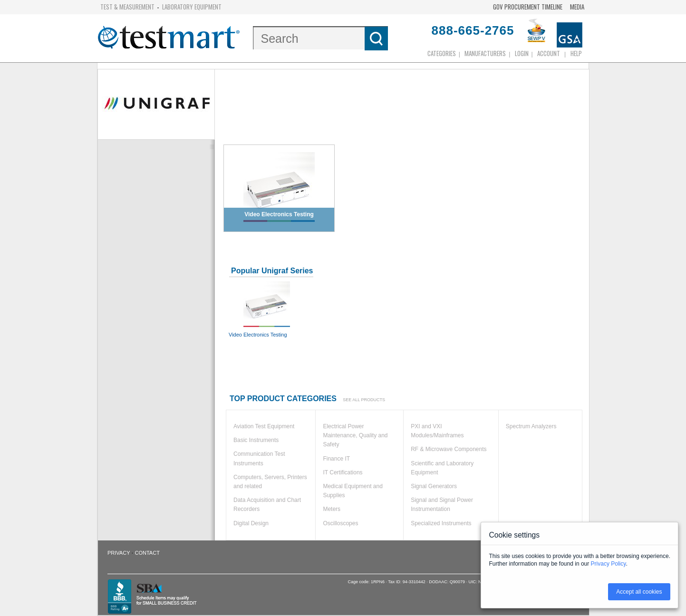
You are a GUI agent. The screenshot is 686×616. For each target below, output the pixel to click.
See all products (364, 400)
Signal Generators (434, 486)
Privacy (119, 553)
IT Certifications (343, 472)
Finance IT (336, 459)
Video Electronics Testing (267, 309)
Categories (442, 53)
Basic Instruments (256, 440)
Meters (332, 509)
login (522, 53)
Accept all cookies (639, 592)
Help (576, 53)
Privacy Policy (609, 564)
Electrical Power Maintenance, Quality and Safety (355, 435)
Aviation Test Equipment (264, 426)
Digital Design (251, 523)
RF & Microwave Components (449, 449)
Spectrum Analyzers (531, 426)
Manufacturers (485, 53)
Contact (147, 553)
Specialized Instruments (441, 523)
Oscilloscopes (340, 523)
